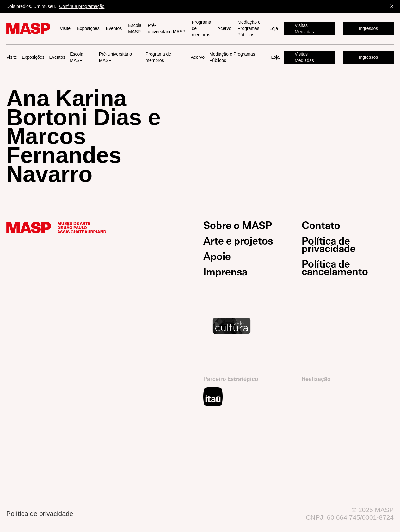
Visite (65, 28)
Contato (321, 226)
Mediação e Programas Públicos (249, 28)
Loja (274, 28)
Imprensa (225, 272)
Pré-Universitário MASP (115, 57)
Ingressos (369, 28)
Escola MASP (135, 28)
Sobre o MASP (238, 226)
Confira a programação (82, 6)
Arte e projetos (238, 241)
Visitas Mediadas (304, 28)
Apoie (217, 257)
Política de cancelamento (335, 268)
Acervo (225, 28)
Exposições (88, 28)
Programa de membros (201, 28)
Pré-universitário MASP (166, 28)
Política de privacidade (329, 245)
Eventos (114, 28)
